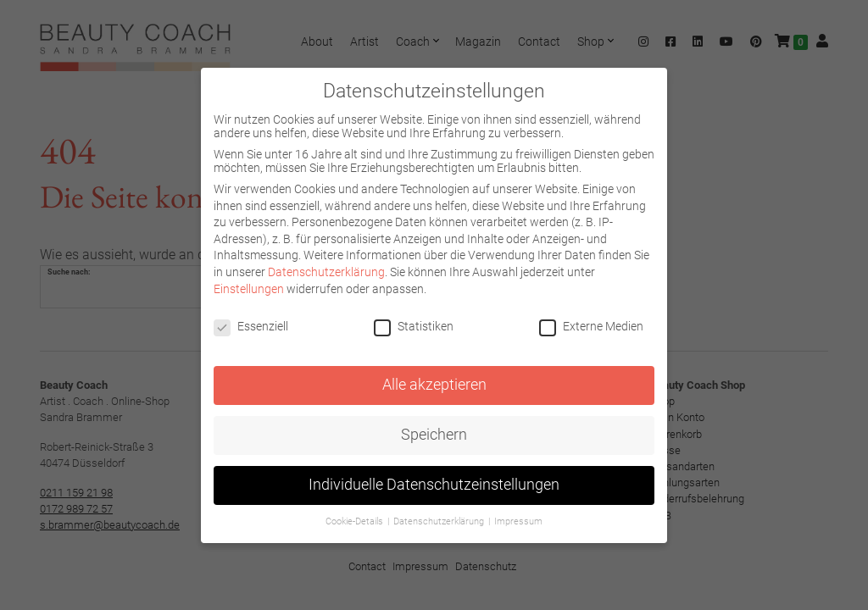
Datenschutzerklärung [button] (440, 521)
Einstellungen (249, 289)
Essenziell (251, 326)
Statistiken (414, 326)
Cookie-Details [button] (356, 521)
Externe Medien (591, 326)
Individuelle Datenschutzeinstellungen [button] (434, 485)
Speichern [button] (434, 435)
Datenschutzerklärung (326, 272)
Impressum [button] (518, 521)
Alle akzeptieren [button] (434, 385)
